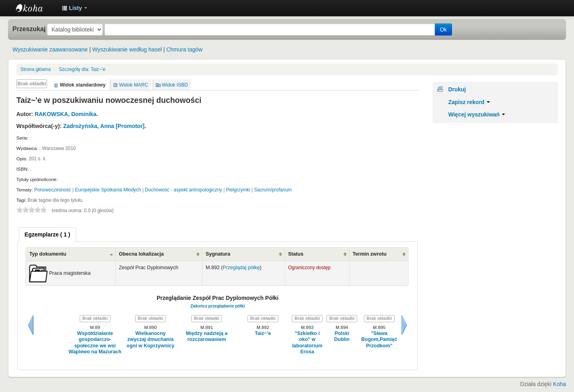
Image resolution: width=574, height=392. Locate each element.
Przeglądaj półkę (241, 268)
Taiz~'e (82, 69)
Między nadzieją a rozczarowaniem (207, 336)
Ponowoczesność (53, 190)
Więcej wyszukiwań (477, 114)
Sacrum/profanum (273, 190)
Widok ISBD (175, 85)
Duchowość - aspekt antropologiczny (184, 190)
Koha (559, 384)
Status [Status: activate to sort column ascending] (296, 254)
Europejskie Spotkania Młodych (108, 190)
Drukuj (457, 89)
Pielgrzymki (238, 190)
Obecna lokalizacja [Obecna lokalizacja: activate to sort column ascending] (141, 254)
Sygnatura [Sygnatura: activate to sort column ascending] (218, 254)
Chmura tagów (184, 49)
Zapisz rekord (469, 102)
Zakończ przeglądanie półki (218, 306)
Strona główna (35, 69)
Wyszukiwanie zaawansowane (50, 49)
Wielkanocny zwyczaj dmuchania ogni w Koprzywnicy (151, 340)
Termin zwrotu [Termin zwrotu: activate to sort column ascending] (370, 254)
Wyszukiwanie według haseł (127, 49)
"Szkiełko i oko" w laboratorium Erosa (307, 343)
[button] (75, 8)
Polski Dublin (342, 336)
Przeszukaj (29, 29)
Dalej (404, 325)
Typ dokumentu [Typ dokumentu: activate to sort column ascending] (48, 254)
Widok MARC (134, 85)
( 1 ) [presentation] (47, 234)
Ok (443, 30)
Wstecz (31, 325)
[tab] (47, 234)
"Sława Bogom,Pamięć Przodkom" (379, 340)
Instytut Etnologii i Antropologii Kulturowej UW (36, 8)
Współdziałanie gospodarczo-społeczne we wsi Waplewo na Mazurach (95, 343)
